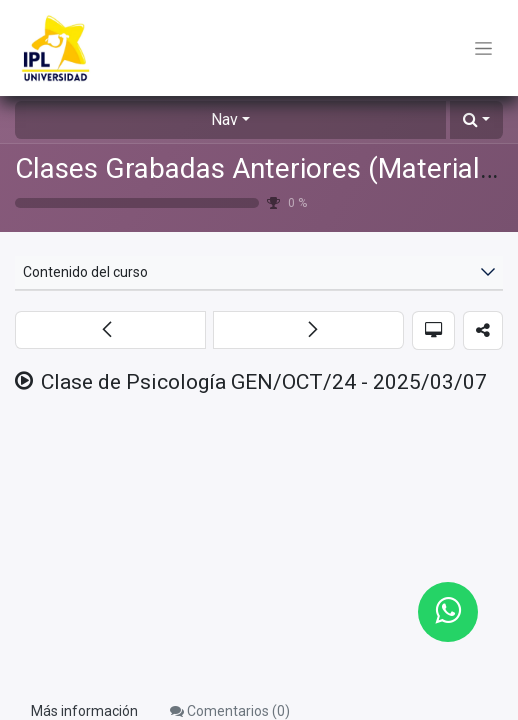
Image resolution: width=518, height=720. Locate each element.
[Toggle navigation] (483, 48)
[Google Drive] (259, 548)
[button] (476, 120)
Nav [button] (224, 119)
